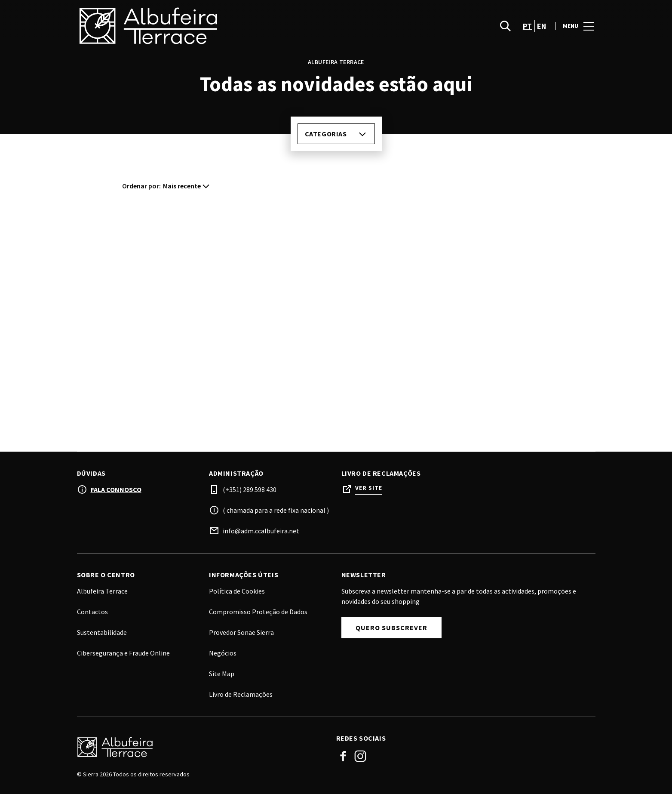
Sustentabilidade (102, 632)
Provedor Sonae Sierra (241, 632)
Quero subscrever (391, 628)
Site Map (222, 674)
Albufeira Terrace (102, 591)
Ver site (369, 488)
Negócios (223, 653)
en (542, 26)
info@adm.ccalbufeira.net (261, 531)
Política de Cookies (237, 591)
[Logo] (201, 747)
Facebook (343, 756)
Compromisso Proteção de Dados (258, 612)
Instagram (360, 756)
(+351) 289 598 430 (250, 489)
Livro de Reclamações (241, 694)
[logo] (207, 26)
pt (528, 26)
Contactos (92, 612)
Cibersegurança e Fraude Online (123, 653)
